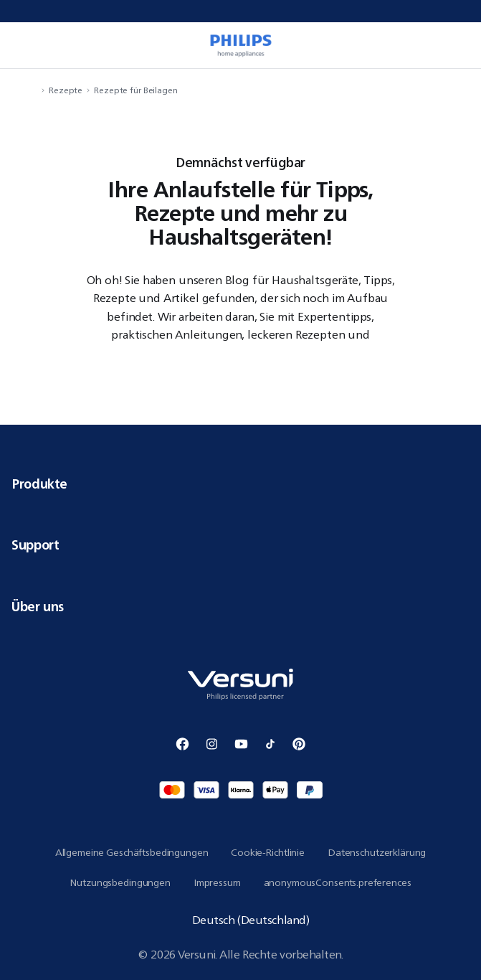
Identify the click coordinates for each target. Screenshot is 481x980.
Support (240, 545)
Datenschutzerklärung (377, 852)
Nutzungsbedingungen (120, 882)
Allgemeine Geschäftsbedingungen (132, 852)
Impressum (217, 882)
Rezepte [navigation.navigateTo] (66, 90)
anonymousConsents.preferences (338, 882)
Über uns (240, 606)
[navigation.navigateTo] (33, 90)
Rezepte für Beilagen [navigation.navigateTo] (136, 90)
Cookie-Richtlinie (268, 852)
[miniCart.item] (455, 45)
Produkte (240, 484)
